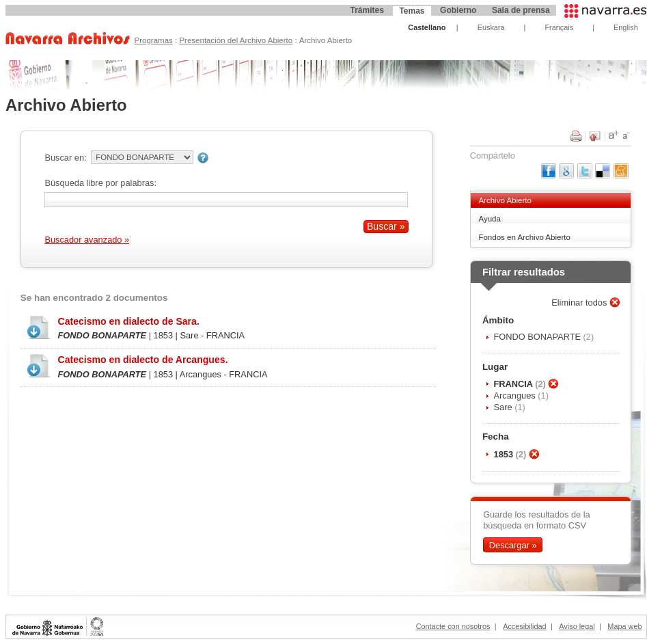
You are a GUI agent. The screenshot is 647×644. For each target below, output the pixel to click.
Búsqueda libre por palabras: (100, 183)
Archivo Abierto (505, 200)
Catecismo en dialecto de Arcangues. (142, 360)
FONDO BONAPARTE (539, 337)
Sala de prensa (521, 10)
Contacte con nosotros (453, 626)
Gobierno (458, 10)
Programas (153, 40)
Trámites (367, 10)
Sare (505, 407)
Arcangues (516, 395)
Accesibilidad (524, 626)
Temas (412, 11)
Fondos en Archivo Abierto (524, 237)
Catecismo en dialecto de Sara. (128, 321)
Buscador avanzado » (87, 240)
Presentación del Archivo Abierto (236, 40)
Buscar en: (65, 158)
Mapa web (624, 626)
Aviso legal (577, 626)
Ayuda (489, 219)
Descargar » (513, 545)
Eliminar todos (580, 303)
